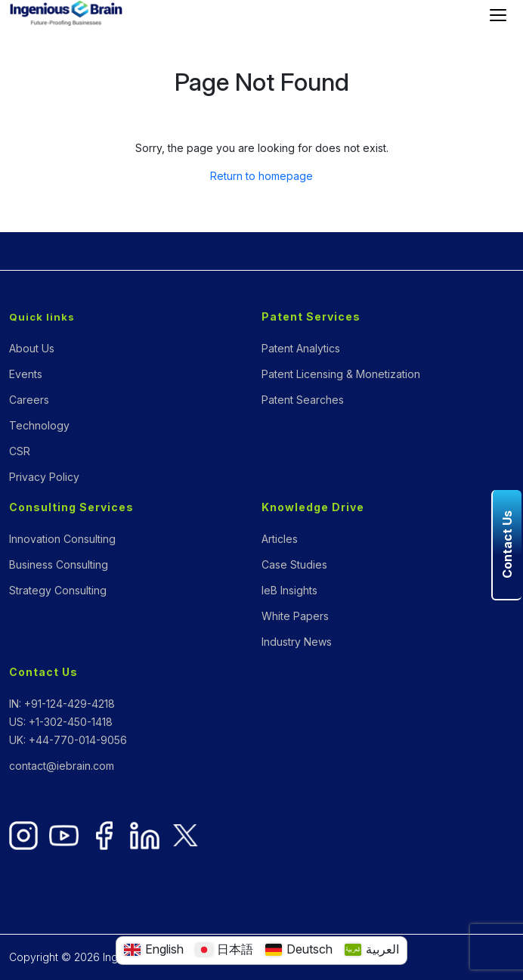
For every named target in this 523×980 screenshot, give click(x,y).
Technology (39, 425)
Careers (29, 400)
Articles (280, 539)
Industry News (297, 642)
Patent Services (311, 316)
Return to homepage (261, 176)
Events (26, 374)
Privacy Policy (44, 477)
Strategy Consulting (58, 590)
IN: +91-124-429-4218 (62, 704)
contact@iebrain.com (62, 766)
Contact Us (43, 672)
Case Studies (294, 564)
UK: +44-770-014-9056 (68, 740)
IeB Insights (289, 590)
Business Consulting (59, 564)
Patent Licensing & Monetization (341, 374)
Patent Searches (303, 400)
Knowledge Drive (313, 507)
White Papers (295, 616)
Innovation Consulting (62, 539)
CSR (20, 451)
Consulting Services (71, 507)
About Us (32, 348)
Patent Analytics (301, 348)
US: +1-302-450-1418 (61, 722)
